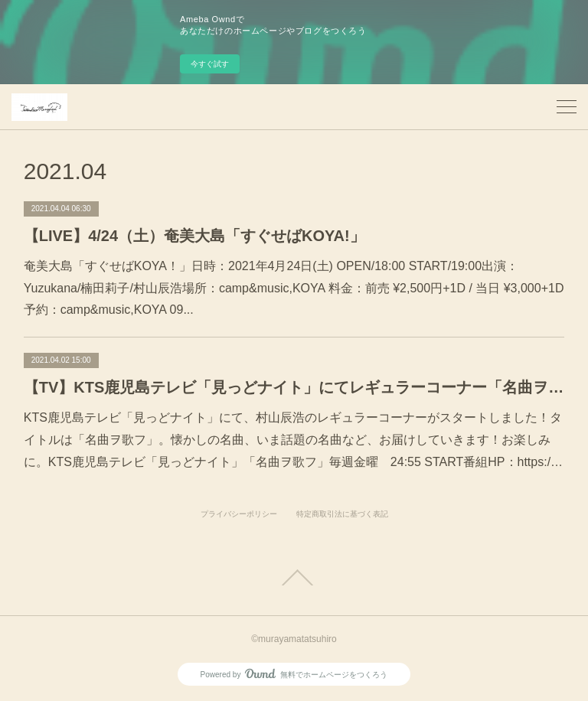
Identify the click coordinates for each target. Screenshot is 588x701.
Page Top (294, 578)
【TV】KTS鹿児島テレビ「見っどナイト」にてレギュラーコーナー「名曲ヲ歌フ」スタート (294, 387)
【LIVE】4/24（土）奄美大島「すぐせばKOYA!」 (194, 236)
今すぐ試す (210, 64)
